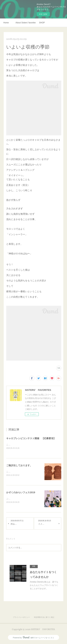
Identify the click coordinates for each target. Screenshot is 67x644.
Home (6, 23)
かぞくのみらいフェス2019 (21, 493)
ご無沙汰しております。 (19, 466)
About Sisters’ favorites (26, 23)
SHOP (42, 23)
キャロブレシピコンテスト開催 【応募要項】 (31, 438)
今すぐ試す (43, 14)
